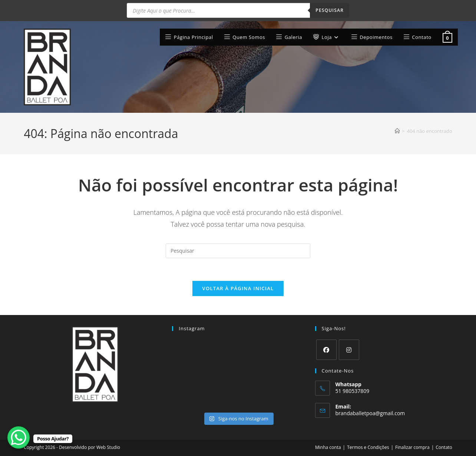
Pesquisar (330, 10)
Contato (444, 447)
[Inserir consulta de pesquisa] (238, 251)
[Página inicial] (397, 131)
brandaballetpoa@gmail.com (370, 413)
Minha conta (328, 447)
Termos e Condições (368, 447)
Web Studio (108, 447)
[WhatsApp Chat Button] (19, 437)
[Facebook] (326, 350)
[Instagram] (349, 350)
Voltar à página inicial (238, 288)
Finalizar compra (412, 447)
